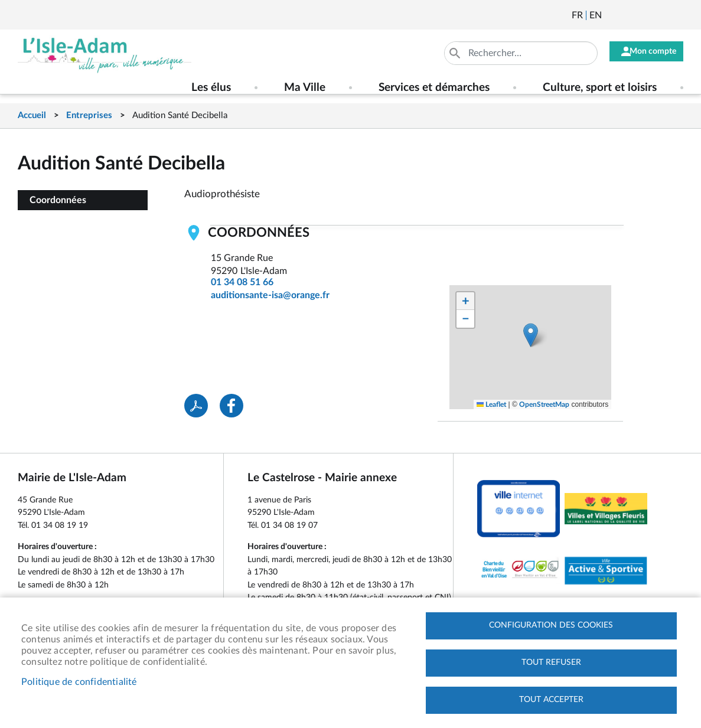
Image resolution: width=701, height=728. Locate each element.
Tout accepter (551, 699)
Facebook (644, 15)
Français (577, 15)
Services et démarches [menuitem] (434, 88)
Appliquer (444, 53)
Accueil (32, 115)
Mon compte (648, 53)
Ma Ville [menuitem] (305, 88)
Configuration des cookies (551, 622)
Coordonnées (58, 200)
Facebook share (232, 406)
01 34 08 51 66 (242, 282)
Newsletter (612, 15)
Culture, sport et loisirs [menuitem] (600, 88)
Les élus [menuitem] (211, 88)
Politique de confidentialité (79, 680)
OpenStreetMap (544, 404)
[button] (531, 335)
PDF (196, 406)
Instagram (676, 15)
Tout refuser (551, 661)
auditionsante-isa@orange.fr (270, 295)
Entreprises (89, 115)
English (596, 15)
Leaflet (491, 404)
